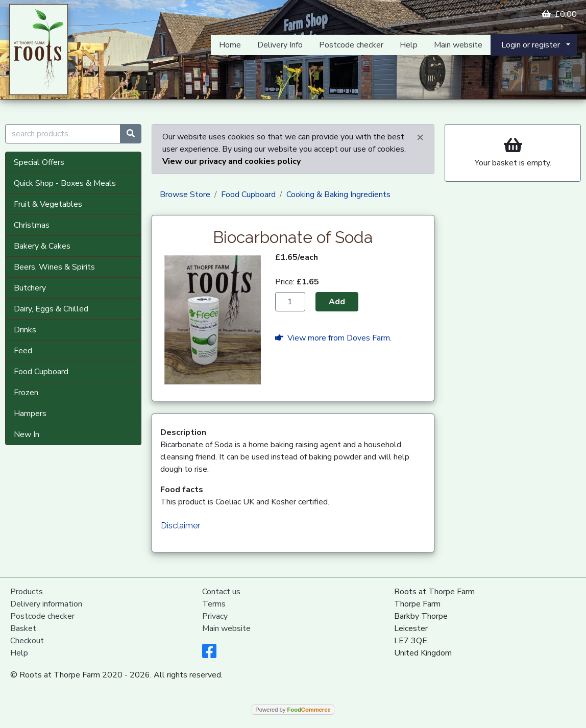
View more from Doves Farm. (333, 338)
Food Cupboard (41, 372)
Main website (458, 45)
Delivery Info (280, 45)
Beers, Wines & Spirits (54, 267)
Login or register (531, 45)
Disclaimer (180, 526)
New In (27, 434)
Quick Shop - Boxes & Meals (65, 183)
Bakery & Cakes (42, 246)
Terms (214, 604)
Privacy (215, 616)
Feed (23, 351)
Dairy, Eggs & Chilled (51, 309)
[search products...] (63, 134)
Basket (23, 628)
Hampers (30, 414)
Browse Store (185, 195)
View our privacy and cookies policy (231, 161)
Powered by (293, 710)
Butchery (30, 288)
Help (409, 45)
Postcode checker (351, 45)
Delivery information (46, 604)
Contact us (221, 592)
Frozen (26, 393)
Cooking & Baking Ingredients (338, 195)
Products (27, 592)
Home (230, 45)
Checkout (27, 641)
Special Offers (39, 162)
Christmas (32, 225)
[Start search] (131, 134)
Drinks (25, 330)
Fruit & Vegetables (48, 204)
